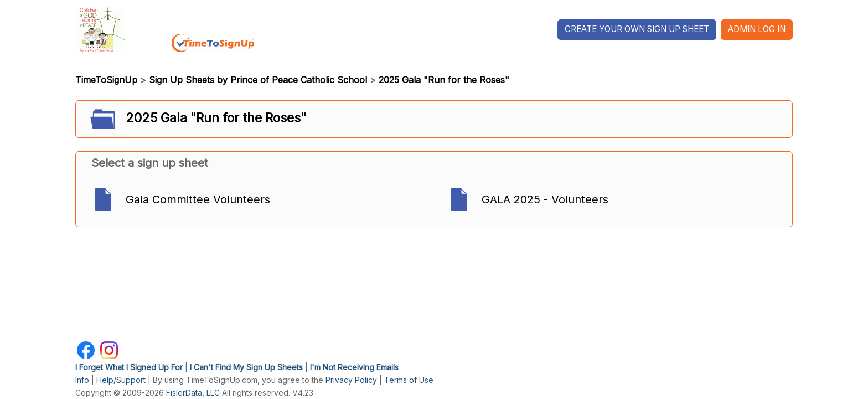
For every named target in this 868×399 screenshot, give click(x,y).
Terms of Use (409, 380)
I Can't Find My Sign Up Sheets (246, 367)
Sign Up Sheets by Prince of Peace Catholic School (258, 80)
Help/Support (121, 380)
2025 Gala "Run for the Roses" (444, 80)
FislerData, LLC (193, 393)
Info (82, 380)
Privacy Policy (351, 380)
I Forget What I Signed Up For (129, 367)
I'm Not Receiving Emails (354, 367)
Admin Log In (757, 29)
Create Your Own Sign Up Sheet (637, 29)
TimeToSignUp (106, 80)
